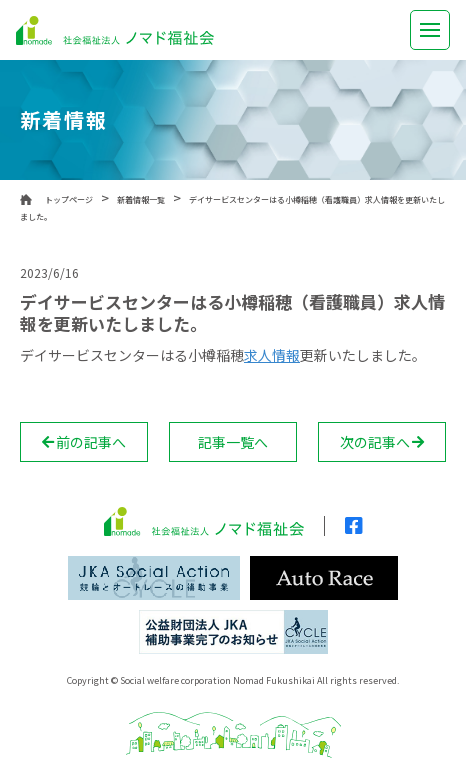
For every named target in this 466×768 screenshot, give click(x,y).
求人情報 (272, 355)
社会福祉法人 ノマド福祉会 (115, 30)
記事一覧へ (233, 442)
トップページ (69, 199)
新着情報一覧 (141, 199)
